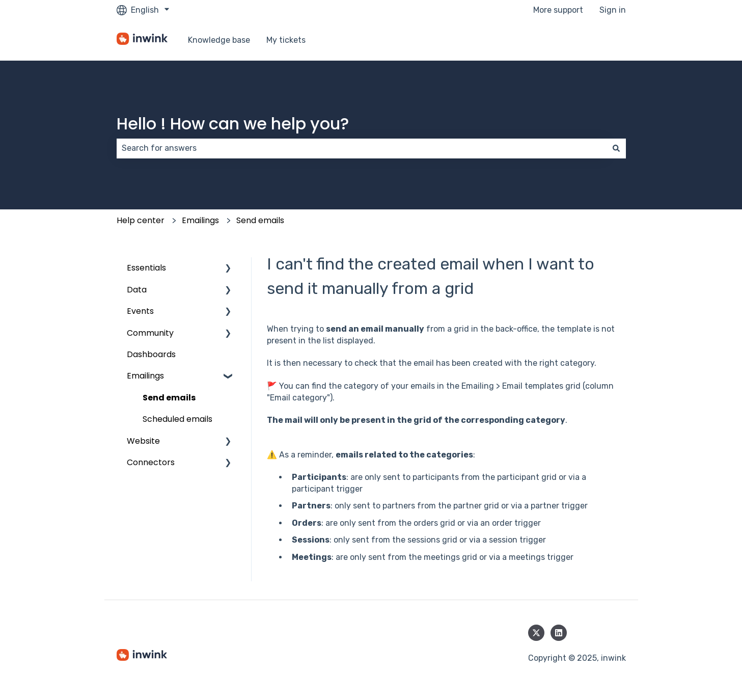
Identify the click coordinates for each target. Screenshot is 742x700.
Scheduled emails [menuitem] (177, 419)
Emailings (200, 220)
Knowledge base (219, 40)
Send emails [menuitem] (169, 398)
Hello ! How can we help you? (233, 124)
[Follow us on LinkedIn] (559, 633)
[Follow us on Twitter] (536, 633)
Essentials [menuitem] (146, 268)
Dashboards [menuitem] (151, 354)
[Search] (616, 148)
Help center (141, 220)
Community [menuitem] (150, 333)
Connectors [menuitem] (151, 462)
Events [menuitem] (140, 311)
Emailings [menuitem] (145, 376)
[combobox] (362, 148)
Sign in (613, 10)
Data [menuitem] (137, 290)
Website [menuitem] (143, 441)
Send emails (260, 220)
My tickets (286, 40)
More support (558, 10)
